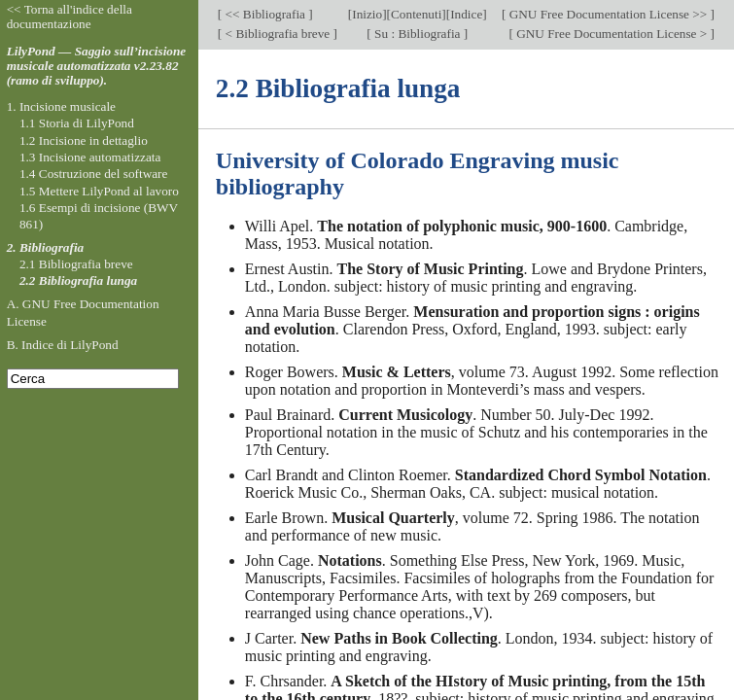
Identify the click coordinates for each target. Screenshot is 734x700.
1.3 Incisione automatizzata (90, 157)
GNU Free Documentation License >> (608, 14)
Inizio (367, 14)
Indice (466, 14)
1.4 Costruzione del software (94, 174)
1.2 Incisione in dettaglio (84, 140)
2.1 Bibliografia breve (76, 264)
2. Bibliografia (46, 247)
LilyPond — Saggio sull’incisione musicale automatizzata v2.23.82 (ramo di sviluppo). (97, 66)
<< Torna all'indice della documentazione (70, 17)
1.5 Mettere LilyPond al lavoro (99, 191)
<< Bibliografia (265, 14)
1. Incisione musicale (61, 106)
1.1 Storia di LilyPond (77, 123)
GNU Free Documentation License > (612, 34)
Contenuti (416, 14)
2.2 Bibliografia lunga (78, 280)
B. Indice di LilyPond (63, 345)
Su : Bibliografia (418, 34)
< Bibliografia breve (277, 34)
